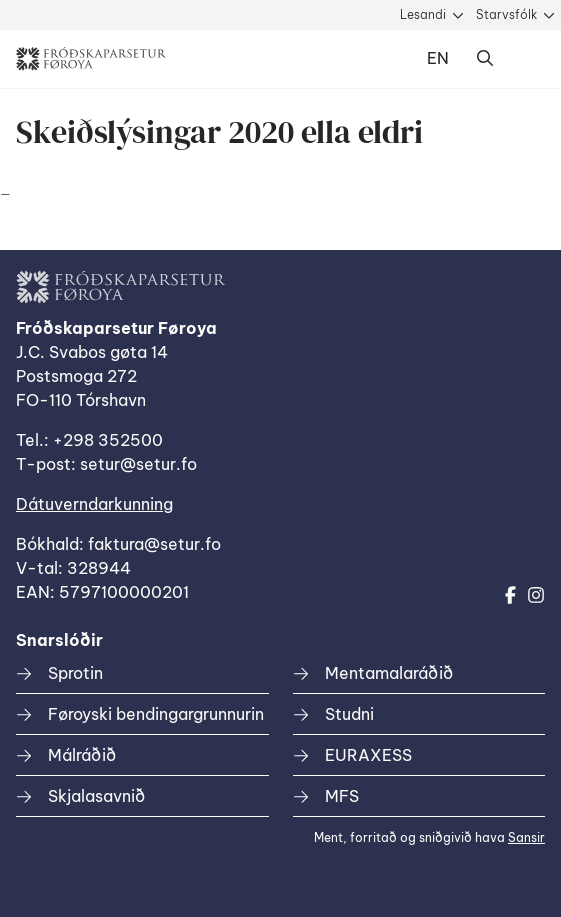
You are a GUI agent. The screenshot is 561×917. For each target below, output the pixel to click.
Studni (349, 714)
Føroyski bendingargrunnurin (156, 714)
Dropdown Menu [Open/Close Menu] (525, 59)
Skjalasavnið (96, 796)
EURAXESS (368, 755)
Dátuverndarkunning (94, 504)
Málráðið (82, 755)
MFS (342, 796)
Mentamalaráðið (389, 673)
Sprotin (75, 673)
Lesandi (423, 14)
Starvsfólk (506, 14)
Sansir (526, 837)
